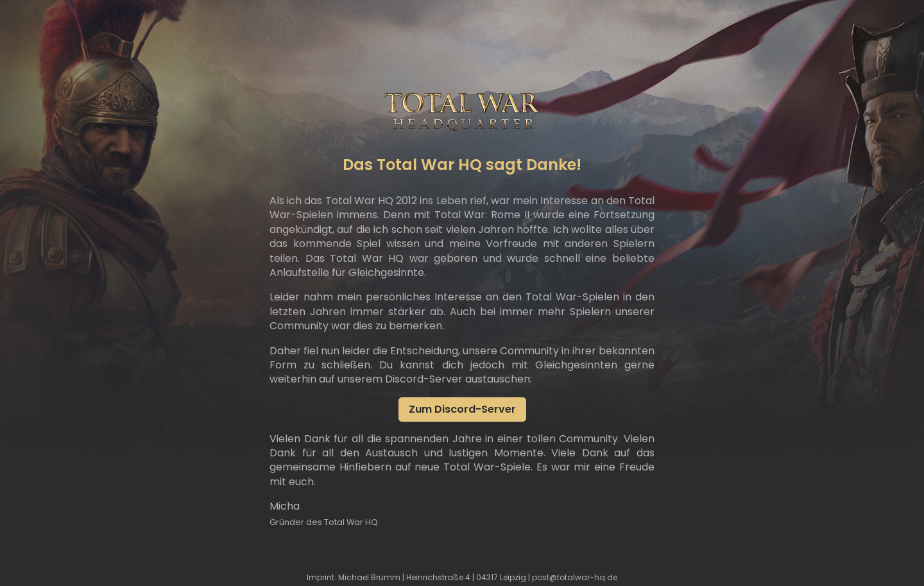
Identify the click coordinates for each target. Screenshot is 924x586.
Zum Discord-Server (462, 409)
